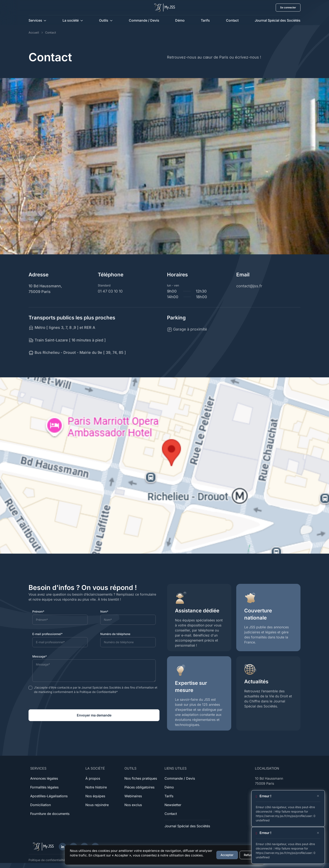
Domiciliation (40, 805)
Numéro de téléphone (115, 634)
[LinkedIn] (63, 847)
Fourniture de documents (50, 814)
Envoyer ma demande (94, 715)
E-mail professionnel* (47, 634)
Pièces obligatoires (139, 787)
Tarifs (205, 20)
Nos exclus (133, 805)
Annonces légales (44, 778)
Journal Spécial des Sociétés (278, 20)
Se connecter (288, 7)
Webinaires (133, 796)
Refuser (249, 855)
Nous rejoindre (97, 805)
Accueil (34, 32)
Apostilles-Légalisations (49, 796)
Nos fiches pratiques (141, 778)
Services (35, 20)
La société (71, 20)
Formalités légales (44, 787)
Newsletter (173, 805)
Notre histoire (96, 787)
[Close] (318, 796)
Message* (40, 656)
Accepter (227, 855)
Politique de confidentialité (47, 860)
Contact (232, 20)
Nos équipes (95, 796)
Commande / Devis (144, 20)
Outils (104, 20)
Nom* (104, 611)
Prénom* (38, 611)
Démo (180, 20)
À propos (93, 778)
